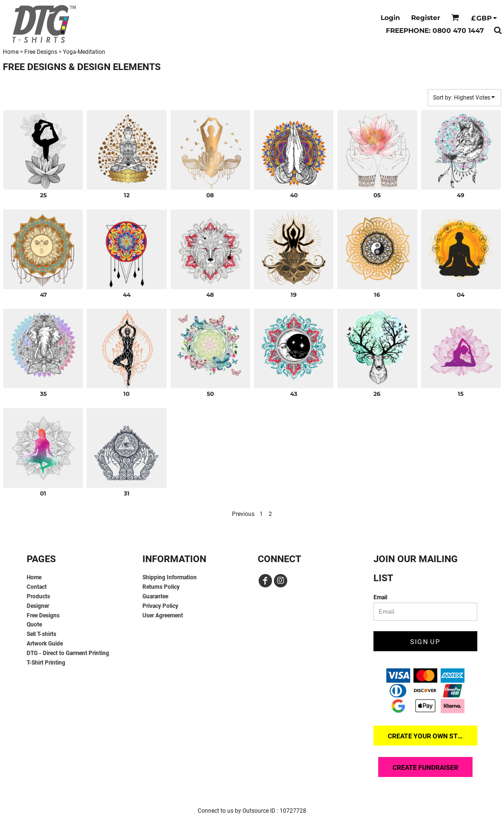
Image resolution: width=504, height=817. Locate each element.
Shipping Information (170, 577)
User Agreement (163, 615)
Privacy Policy (160, 606)
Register (426, 18)
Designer (38, 606)
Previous (243, 514)
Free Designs (41, 52)
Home (11, 52)
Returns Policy (161, 587)
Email (380, 597)
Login (390, 18)
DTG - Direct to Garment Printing (68, 653)
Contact (37, 587)
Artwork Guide (45, 644)
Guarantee (155, 596)
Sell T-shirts (41, 634)
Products (38, 596)
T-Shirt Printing (46, 663)
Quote (34, 625)
